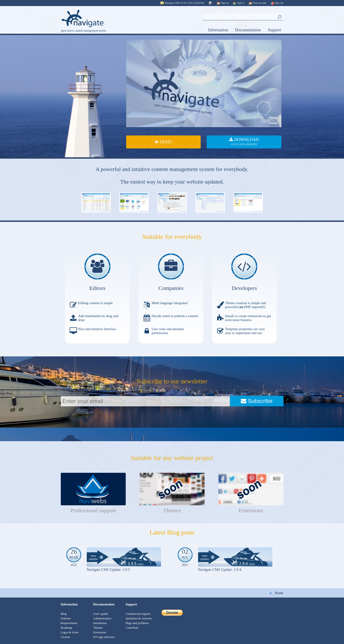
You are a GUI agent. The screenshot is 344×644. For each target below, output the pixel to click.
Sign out (277, 3)
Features (66, 618)
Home (279, 593)
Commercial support (138, 614)
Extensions (251, 510)
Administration (102, 618)
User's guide (101, 614)
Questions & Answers (139, 618)
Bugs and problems (137, 623)
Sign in (238, 3)
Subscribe (257, 401)
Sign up (223, 3)
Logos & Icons (70, 632)
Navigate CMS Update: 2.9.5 (108, 570)
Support (274, 30)
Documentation (248, 30)
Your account (257, 3)
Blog (64, 614)
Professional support (93, 510)
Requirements (69, 623)
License (65, 637)
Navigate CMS (183, 3)
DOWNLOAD (244, 142)
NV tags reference (104, 637)
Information (218, 30)
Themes (172, 510)
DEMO (163, 142)
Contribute (132, 628)
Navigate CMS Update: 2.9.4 (220, 570)
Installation (100, 623)
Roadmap (67, 628)
